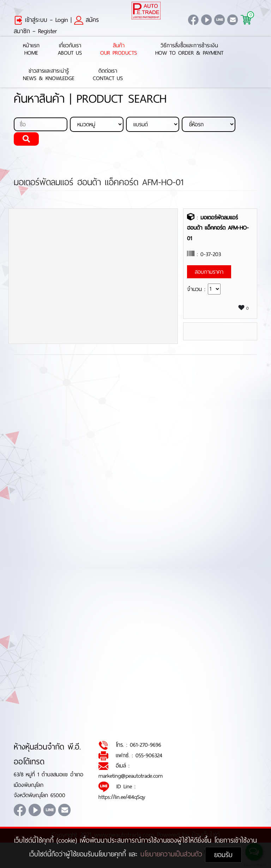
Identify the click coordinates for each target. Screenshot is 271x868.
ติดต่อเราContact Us (108, 75)
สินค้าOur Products (119, 49)
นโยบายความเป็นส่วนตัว (173, 854)
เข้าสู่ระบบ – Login (41, 20)
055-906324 (149, 755)
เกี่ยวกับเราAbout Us (70, 49)
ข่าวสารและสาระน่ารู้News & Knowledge (49, 75)
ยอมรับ (223, 855)
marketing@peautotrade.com (131, 776)
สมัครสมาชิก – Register (56, 25)
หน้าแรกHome (31, 49)
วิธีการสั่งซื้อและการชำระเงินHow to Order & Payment (189, 49)
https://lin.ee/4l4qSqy (122, 797)
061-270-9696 (146, 745)
